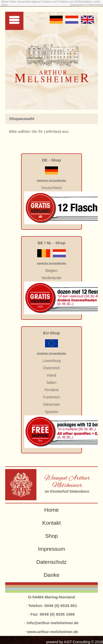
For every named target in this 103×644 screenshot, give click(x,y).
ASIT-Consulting (77, 642)
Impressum (78, 5)
